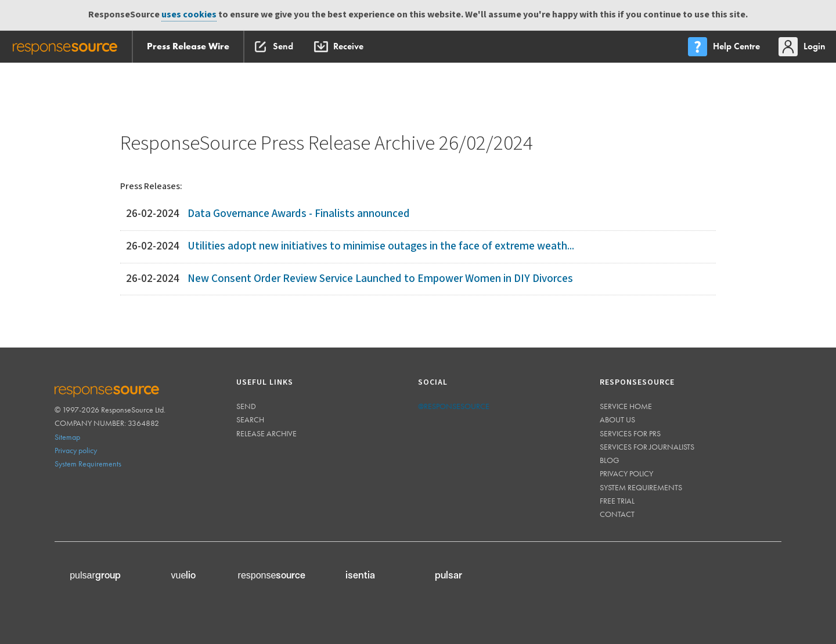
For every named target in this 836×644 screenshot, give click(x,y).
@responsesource (454, 406)
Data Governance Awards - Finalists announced (299, 214)
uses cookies (189, 15)
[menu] (725, 47)
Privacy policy (76, 450)
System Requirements (88, 464)
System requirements (641, 487)
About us (617, 419)
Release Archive (266, 433)
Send (246, 406)
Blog (610, 460)
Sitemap (67, 437)
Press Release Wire (188, 46)
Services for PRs (630, 433)
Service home (626, 406)
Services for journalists (647, 447)
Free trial (617, 501)
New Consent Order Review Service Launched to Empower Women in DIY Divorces (380, 279)
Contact (617, 514)
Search (250, 419)
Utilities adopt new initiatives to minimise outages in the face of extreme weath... (381, 246)
